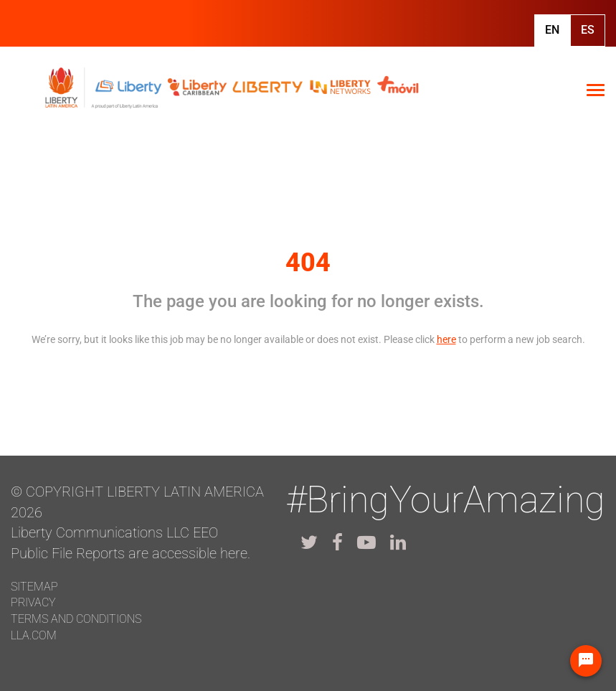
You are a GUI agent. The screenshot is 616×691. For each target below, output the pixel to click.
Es (588, 30)
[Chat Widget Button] (586, 661)
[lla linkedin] (398, 542)
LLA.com (34, 635)
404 (308, 263)
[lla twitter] (309, 542)
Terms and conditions (76, 619)
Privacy (33, 602)
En (552, 30)
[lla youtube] (366, 542)
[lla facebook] (337, 542)
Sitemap (34, 587)
